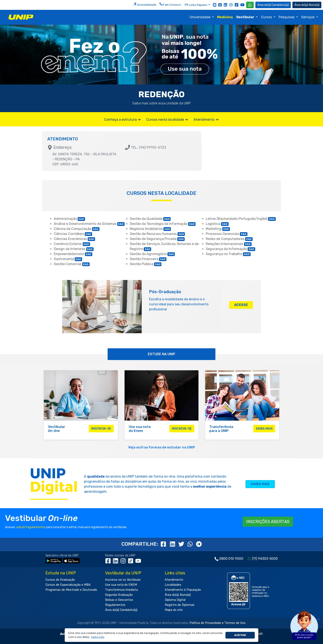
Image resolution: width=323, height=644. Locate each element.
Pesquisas (287, 17)
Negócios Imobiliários (150, 229)
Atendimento (206, 120)
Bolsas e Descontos (119, 600)
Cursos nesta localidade (167, 120)
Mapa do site (174, 610)
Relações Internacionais (229, 244)
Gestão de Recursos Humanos (157, 234)
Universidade (200, 17)
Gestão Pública (146, 264)
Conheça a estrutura (123, 120)
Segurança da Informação (230, 249)
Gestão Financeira (148, 259)
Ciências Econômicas (75, 239)
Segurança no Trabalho (228, 254)
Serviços (308, 17)
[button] (98, 637)
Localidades (173, 585)
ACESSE (241, 305)
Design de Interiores (74, 249)
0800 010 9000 (231, 559)
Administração (69, 219)
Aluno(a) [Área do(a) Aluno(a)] (307, 5)
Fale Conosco (170, 4)
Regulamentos (115, 605)
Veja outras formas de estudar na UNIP (162, 447)
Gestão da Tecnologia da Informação (163, 224)
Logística (217, 224)
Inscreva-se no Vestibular (123, 580)
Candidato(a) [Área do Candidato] (273, 5)
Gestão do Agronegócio (152, 254)
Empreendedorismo (73, 254)
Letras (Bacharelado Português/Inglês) (241, 219)
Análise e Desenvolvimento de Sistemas (89, 224)
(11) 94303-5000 (265, 559)
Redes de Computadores (229, 239)
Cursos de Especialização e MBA (68, 585)
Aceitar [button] (240, 635)
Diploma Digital (175, 600)
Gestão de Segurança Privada (157, 239)
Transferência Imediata (121, 590)
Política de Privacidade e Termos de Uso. (218, 623)
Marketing (218, 229)
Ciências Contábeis (73, 234)
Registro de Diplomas (180, 605)
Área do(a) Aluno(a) (178, 595)
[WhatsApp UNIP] (250, 5)
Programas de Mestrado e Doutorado (71, 590)
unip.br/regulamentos (31, 527)
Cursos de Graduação (60, 580)
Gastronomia (68, 259)
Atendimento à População (183, 590)
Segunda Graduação (119, 595)
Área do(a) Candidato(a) (121, 610)
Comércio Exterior (72, 244)
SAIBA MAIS (260, 484)
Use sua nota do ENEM (121, 585)
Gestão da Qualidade (150, 219)
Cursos (267, 17)
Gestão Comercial (72, 264)
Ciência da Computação (77, 229)
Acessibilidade (145, 4)
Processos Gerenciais (227, 234)
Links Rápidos (196, 5)
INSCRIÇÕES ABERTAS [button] (268, 522)
